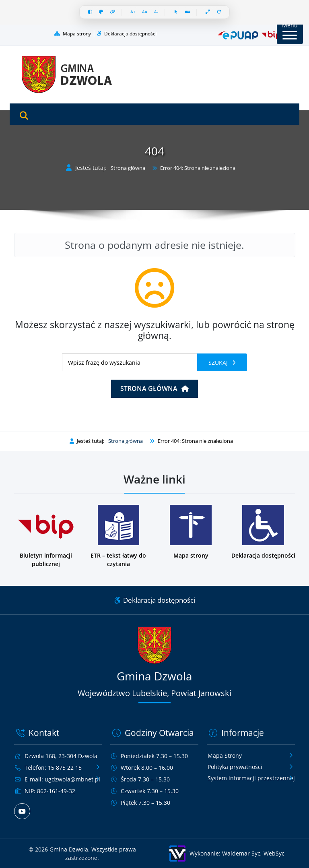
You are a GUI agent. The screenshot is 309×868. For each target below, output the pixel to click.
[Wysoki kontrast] (90, 12)
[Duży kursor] (176, 12)
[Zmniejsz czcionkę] (156, 12)
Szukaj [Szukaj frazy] (219, 363)
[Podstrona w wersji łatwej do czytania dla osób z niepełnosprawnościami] (118, 536)
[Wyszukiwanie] (130, 362)
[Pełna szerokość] (208, 12)
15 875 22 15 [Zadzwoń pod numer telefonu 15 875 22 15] (65, 768)
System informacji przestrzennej (251, 778)
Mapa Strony (225, 755)
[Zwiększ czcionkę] (133, 12)
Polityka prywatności (235, 767)
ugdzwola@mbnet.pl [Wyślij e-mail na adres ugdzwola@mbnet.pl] (72, 779)
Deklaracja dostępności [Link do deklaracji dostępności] (155, 600)
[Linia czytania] (188, 12)
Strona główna (128, 168)
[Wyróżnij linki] (113, 12)
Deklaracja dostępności (127, 34)
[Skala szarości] (101, 12)
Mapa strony (73, 34)
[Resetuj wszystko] (219, 12)
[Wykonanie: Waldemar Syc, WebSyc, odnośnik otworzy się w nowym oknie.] (227, 854)
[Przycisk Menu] (290, 31)
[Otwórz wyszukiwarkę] (24, 116)
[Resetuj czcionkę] (145, 12)
